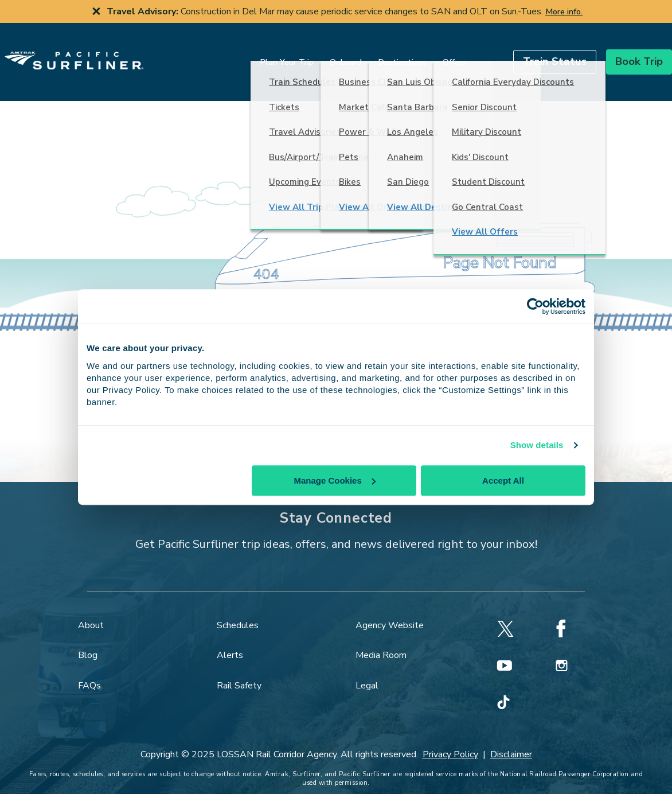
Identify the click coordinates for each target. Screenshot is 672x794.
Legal (367, 667)
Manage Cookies (334, 480)
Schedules (238, 607)
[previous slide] (7, 11)
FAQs (89, 667)
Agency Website (390, 607)
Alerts (230, 637)
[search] (458, 52)
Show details (537, 445)
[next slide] (665, 11)
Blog (88, 637)
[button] (527, 52)
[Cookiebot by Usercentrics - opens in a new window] (535, 306)
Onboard (318, 53)
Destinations (375, 53)
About (91, 607)
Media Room (381, 637)
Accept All (503, 480)
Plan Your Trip (259, 53)
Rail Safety (239, 667)
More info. (564, 11)
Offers (427, 53)
